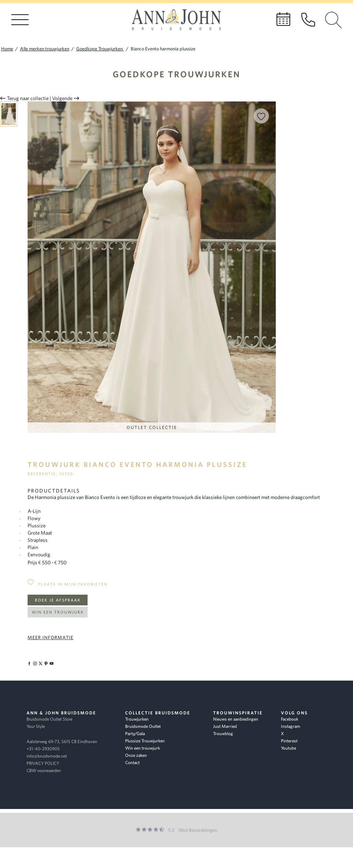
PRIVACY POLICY (43, 763)
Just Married (225, 726)
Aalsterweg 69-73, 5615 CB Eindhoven (62, 742)
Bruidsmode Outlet (143, 726)
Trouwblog (223, 734)
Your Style (36, 726)
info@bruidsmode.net (47, 756)
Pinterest (289, 741)
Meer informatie (51, 637)
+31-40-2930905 (43, 749)
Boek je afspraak (58, 600)
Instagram (291, 726)
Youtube (289, 748)
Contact (132, 763)
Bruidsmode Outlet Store (49, 719)
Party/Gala (135, 734)
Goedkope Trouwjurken (177, 74)
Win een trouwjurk (58, 612)
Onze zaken (136, 755)
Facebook (290, 719)
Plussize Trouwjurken (145, 741)
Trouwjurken (137, 719)
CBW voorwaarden (44, 771)
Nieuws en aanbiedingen (236, 719)
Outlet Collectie (152, 427)
